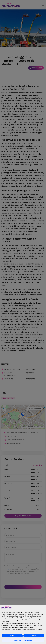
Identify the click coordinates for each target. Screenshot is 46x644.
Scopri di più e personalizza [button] (23, 640)
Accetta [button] (34, 636)
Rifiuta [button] (12, 636)
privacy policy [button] (32, 614)
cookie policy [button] (5, 622)
